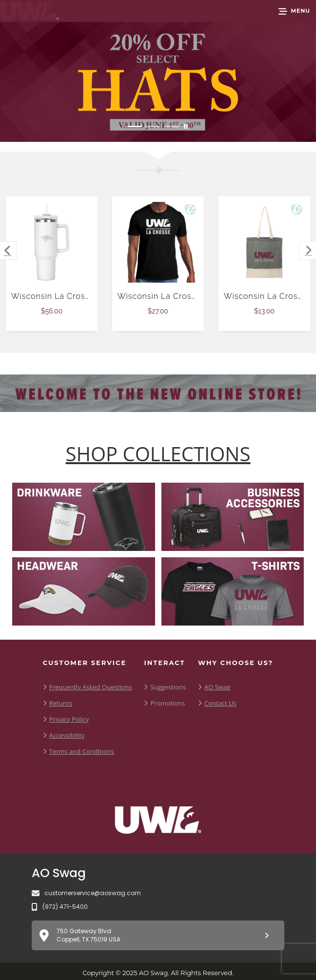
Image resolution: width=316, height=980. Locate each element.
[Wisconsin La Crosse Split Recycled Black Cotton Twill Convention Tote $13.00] (265, 243)
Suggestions (168, 687)
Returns (61, 703)
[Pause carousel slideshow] (186, 127)
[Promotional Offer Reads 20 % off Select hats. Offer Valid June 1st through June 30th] (158, 82)
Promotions (168, 703)
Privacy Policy (69, 719)
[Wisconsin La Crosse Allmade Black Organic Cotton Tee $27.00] (158, 243)
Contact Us (220, 703)
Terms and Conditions (82, 751)
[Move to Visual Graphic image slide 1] (135, 127)
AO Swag (217, 687)
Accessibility (67, 735)
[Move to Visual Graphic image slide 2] (153, 127)
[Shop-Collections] (158, 454)
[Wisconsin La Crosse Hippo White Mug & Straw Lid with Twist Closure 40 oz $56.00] (52, 243)
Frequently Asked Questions (91, 687)
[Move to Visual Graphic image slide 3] (172, 127)
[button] (294, 11)
